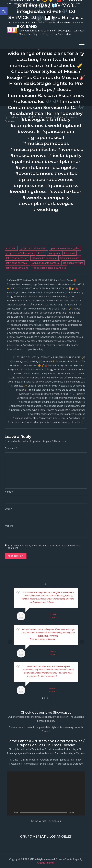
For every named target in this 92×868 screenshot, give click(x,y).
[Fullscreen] (81, 812)
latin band (70, 253)
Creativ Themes (46, 862)
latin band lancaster (17, 258)
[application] (46, 793)
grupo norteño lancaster (20, 253)
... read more (60, 602)
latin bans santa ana (17, 267)
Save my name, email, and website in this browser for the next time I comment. (45, 546)
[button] (4, 11)
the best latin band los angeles (49, 267)
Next (82, 641)
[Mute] (77, 812)
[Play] (11, 812)
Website (9, 525)
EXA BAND (27, 26)
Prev (10, 641)
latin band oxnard (70, 258)
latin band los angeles (44, 258)
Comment (11, 448)
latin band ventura (73, 262)
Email (8, 508)
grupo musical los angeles (65, 248)
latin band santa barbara (45, 262)
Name (9, 491)
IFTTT (41, 253)
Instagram (54, 253)
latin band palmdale (17, 262)
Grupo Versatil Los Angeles (46, 821)
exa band (11, 248)
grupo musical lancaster (33, 248)
